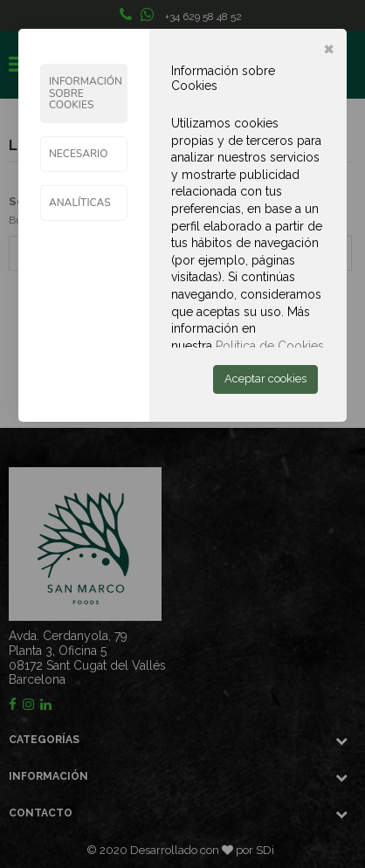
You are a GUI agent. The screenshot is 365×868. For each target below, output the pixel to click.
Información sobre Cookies (86, 93)
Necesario (79, 154)
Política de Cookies (270, 346)
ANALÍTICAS (80, 203)
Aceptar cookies (265, 379)
